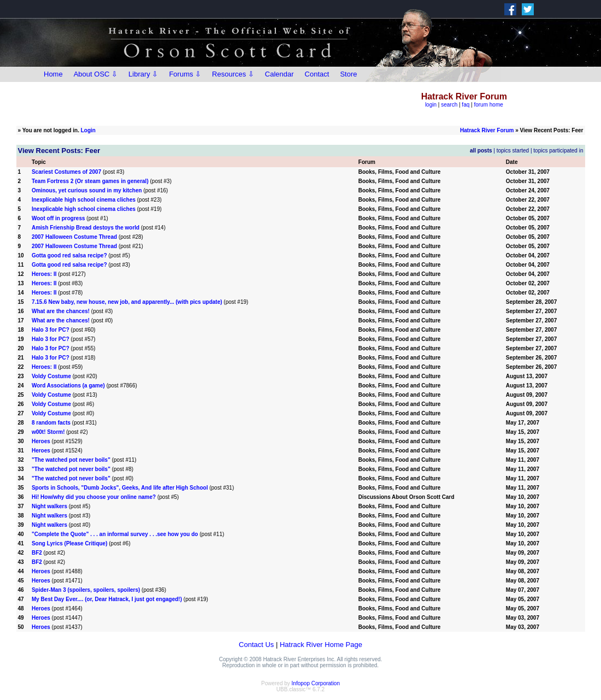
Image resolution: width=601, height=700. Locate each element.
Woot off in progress (58, 218)
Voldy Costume (51, 376)
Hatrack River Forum (487, 130)
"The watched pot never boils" (71, 460)
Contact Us (256, 645)
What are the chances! (61, 311)
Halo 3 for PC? (51, 330)
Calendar (279, 74)
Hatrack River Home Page (321, 645)
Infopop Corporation (316, 683)
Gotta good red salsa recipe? (69, 255)
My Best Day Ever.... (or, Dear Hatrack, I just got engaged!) (107, 599)
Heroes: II (44, 274)
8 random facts (51, 423)
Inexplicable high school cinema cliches (84, 200)
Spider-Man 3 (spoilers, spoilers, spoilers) (86, 590)
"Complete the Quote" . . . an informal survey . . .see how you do (115, 534)
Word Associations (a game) (68, 386)
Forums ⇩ (185, 74)
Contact (317, 74)
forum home (488, 105)
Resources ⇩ (233, 74)
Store (348, 74)
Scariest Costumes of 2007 (66, 172)
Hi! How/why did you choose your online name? (94, 497)
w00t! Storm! (48, 432)
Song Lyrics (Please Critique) (70, 543)
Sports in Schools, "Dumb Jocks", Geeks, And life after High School (120, 488)
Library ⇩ (143, 74)
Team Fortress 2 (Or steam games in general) (90, 181)
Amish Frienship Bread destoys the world (86, 228)
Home (53, 74)
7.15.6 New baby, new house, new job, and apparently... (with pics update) (127, 302)
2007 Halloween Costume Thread (74, 237)
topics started (513, 151)
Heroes (41, 441)
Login (88, 130)
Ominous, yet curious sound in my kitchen (87, 190)
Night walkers (49, 506)
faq (466, 105)
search (449, 105)
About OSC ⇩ (96, 74)
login (431, 105)
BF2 (37, 553)
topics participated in (558, 151)
